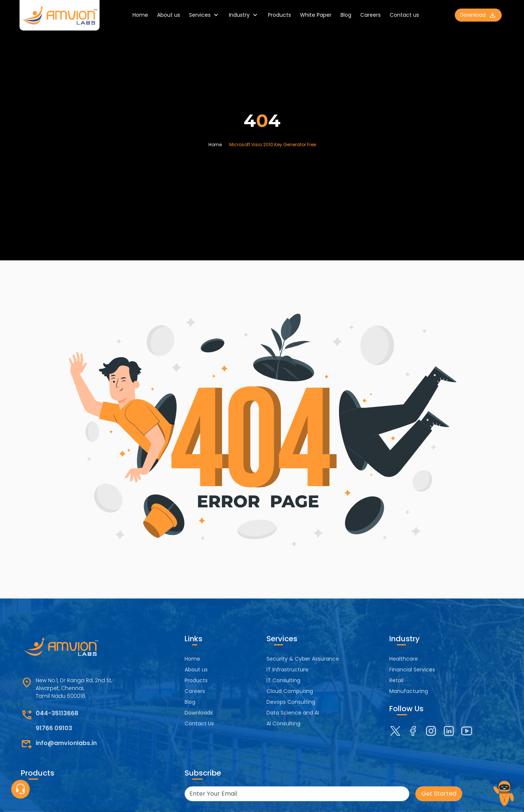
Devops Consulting (291, 702)
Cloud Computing (290, 691)
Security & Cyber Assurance (303, 659)
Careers (370, 15)
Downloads (199, 713)
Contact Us (199, 723)
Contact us (404, 15)
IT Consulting (283, 680)
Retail (396, 680)
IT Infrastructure (287, 670)
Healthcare (404, 659)
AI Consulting (283, 723)
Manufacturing (409, 691)
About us (169, 15)
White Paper (316, 15)
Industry (244, 15)
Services (205, 15)
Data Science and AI (293, 713)
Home (140, 15)
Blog (346, 15)
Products (279, 15)
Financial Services (412, 670)
